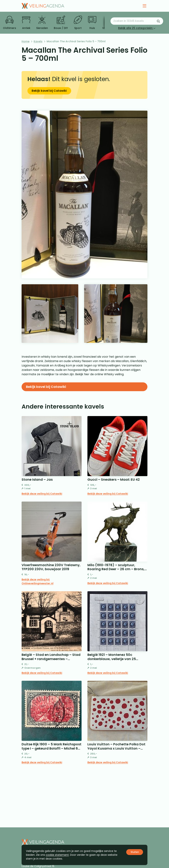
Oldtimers (10, 23)
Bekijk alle (137, 28)
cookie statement (57, 855)
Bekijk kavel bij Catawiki (49, 91)
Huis (92, 23)
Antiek (26, 23)
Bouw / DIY (61, 23)
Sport (78, 23)
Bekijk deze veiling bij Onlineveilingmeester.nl (37, 581)
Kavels (38, 41)
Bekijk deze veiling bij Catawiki (42, 494)
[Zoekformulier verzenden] (158, 21)
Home (26, 41)
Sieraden (42, 23)
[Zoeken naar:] (137, 21)
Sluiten (135, 852)
